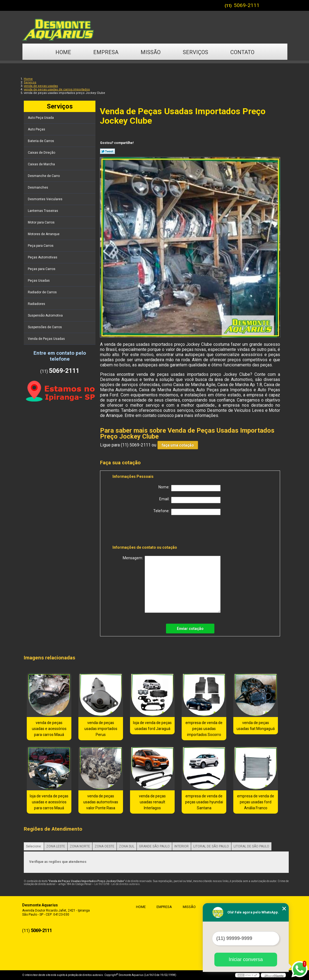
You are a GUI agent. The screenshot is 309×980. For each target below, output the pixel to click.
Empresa (106, 52)
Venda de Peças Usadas (47, 339)
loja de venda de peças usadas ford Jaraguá (152, 726)
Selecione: (34, 846)
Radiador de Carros (43, 292)
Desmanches (38, 188)
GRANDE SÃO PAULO (154, 846)
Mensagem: (172, 584)
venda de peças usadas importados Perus (101, 729)
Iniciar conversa (246, 959)
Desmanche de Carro (44, 176)
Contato (242, 52)
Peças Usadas (39, 281)
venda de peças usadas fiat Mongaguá (256, 726)
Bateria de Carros (41, 141)
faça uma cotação (178, 445)
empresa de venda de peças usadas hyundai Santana (204, 802)
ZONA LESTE (56, 846)
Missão (151, 52)
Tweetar (107, 151)
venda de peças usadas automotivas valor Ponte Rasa (101, 802)
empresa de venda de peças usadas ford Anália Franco (256, 802)
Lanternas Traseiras (43, 211)
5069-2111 (247, 5)
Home (63, 52)
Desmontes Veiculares (46, 199)
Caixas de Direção (42, 153)
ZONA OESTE (104, 846)
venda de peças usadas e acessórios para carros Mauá (49, 729)
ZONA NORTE (80, 846)
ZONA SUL (127, 846)
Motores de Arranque (44, 234)
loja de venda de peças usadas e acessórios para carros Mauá (49, 802)
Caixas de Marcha (42, 164)
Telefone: (187, 512)
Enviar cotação (190, 629)
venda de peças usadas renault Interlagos (152, 802)
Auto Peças (37, 129)
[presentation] (147, 531)
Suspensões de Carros (45, 327)
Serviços (195, 52)
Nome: (190, 488)
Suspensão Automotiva (46, 315)
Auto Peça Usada (41, 118)
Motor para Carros (42, 222)
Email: (190, 500)
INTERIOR (182, 846)
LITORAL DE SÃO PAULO (211, 846)
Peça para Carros (41, 246)
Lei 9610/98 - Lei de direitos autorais (117, 884)
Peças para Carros (42, 269)
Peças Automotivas (43, 257)
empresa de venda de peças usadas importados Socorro (204, 729)
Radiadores (37, 304)
